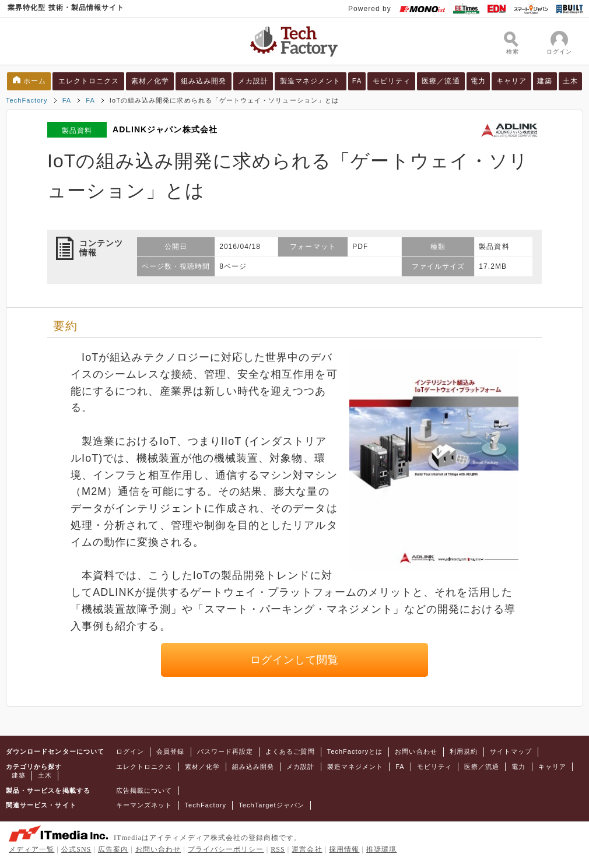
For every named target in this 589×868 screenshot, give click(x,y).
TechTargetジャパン (271, 805)
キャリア (511, 81)
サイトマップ (511, 751)
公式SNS (76, 849)
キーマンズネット (144, 805)
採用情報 (344, 849)
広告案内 (113, 849)
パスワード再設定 (225, 751)
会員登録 (170, 751)
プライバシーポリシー (226, 849)
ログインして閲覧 (295, 660)
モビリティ (392, 81)
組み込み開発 (204, 81)
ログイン (130, 751)
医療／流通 (441, 81)
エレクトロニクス (89, 81)
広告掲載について (144, 790)
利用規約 (464, 751)
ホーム (35, 81)
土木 (570, 81)
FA (357, 81)
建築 (545, 81)
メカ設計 (253, 81)
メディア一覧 (31, 849)
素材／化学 (150, 81)
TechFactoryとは (355, 751)
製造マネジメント (311, 81)
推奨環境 (381, 849)
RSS (278, 849)
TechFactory (27, 100)
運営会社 (307, 849)
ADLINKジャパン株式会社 (165, 129)
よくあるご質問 (290, 751)
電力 (478, 81)
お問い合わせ (416, 751)
